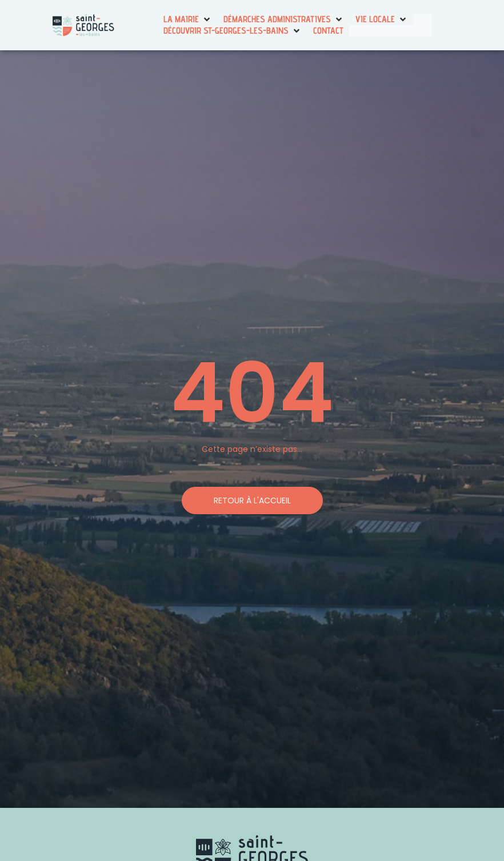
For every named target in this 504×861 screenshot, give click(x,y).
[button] (188, 19)
